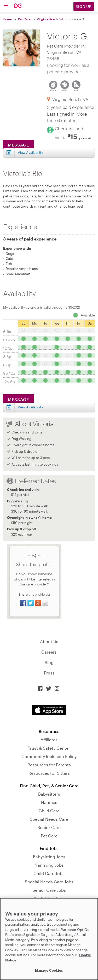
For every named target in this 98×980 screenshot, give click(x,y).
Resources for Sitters (49, 773)
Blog (49, 662)
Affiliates (49, 740)
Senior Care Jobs (49, 890)
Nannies (49, 802)
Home (7, 19)
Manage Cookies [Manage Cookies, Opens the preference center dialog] (49, 970)
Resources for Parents (49, 765)
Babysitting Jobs (49, 857)
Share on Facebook (23, 603)
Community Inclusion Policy (49, 756)
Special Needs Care (49, 819)
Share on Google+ (38, 603)
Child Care (49, 811)
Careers (49, 652)
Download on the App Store (49, 710)
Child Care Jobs (49, 873)
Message (18, 145)
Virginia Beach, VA (50, 19)
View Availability (30, 152)
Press (49, 673)
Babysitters (49, 794)
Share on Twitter (31, 603)
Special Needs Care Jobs (49, 882)
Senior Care (49, 827)
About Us (49, 641)
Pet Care (24, 19)
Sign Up (84, 6)
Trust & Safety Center (49, 748)
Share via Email (45, 603)
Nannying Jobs (49, 865)
